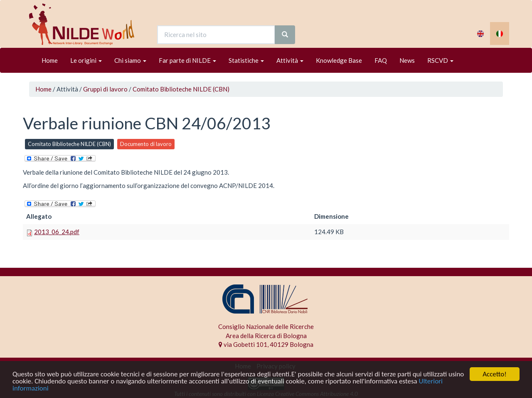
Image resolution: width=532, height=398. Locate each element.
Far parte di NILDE (187, 60)
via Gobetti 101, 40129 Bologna (266, 344)
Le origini (86, 60)
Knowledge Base (339, 60)
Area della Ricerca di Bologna (266, 336)
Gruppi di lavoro (105, 89)
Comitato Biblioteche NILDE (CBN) (181, 89)
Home (50, 60)
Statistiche (246, 60)
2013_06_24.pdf (57, 232)
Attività (290, 60)
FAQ (381, 60)
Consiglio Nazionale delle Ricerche (266, 326)
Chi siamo (130, 60)
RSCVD (440, 60)
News (407, 60)
